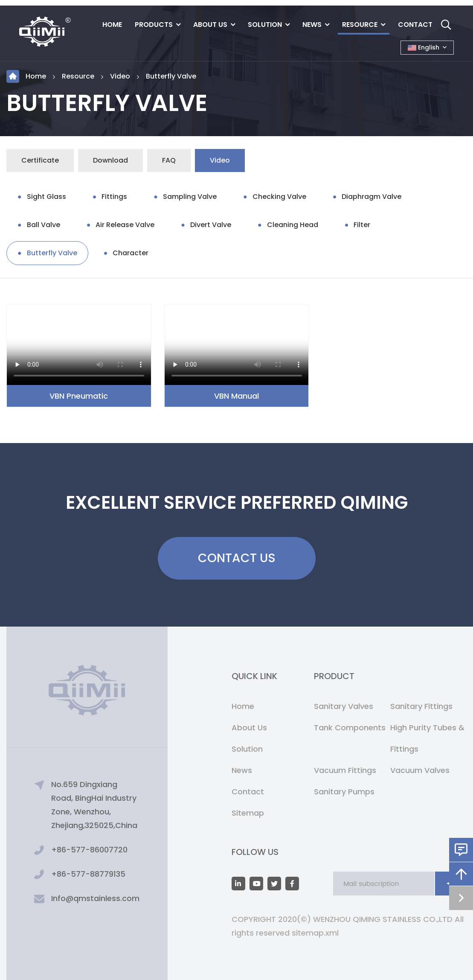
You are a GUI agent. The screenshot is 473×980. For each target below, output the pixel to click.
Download (110, 160)
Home (112, 25)
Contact (415, 25)
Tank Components (350, 728)
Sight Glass (46, 197)
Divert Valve (211, 225)
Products (154, 25)
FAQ (169, 160)
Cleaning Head (293, 225)
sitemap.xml (315, 933)
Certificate (40, 160)
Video (120, 76)
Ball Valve (44, 225)
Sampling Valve (190, 197)
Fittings (114, 197)
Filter (362, 225)
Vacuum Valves (420, 770)
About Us (210, 25)
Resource (360, 25)
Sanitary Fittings (421, 706)
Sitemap (248, 813)
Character (131, 253)
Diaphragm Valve (371, 197)
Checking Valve (279, 197)
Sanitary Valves (344, 706)
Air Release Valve (125, 225)
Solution (265, 25)
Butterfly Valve (171, 76)
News (312, 25)
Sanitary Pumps (344, 792)
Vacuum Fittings (345, 770)
